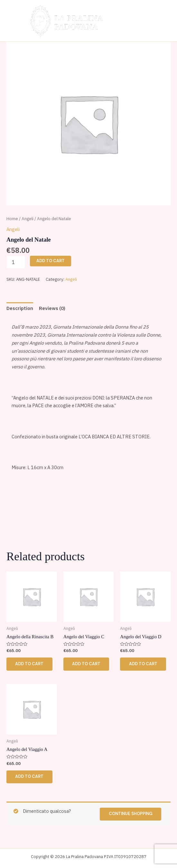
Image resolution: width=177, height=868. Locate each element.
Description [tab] (20, 308)
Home (12, 219)
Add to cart (51, 261)
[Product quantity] (16, 262)
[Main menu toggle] (160, 21)
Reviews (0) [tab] (52, 308)
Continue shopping (130, 814)
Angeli (28, 219)
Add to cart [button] (30, 664)
